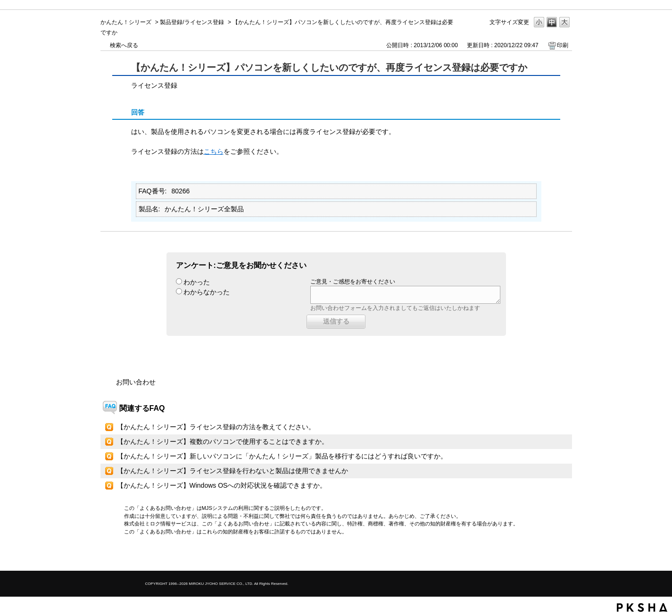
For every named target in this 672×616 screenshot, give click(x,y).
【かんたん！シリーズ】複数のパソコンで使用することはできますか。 (223, 441)
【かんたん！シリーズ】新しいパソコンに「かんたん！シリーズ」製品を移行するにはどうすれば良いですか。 (282, 456)
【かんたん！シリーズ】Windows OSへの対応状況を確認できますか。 (222, 485)
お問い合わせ (136, 382)
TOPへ (548, 555)
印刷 (563, 45)
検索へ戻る (124, 45)
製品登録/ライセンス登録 (192, 22)
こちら (214, 151)
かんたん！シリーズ (126, 22)
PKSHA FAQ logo (642, 608)
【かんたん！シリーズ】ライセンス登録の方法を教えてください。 (216, 427)
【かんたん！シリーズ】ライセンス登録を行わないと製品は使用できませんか (232, 471)
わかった (197, 282)
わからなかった (207, 292)
